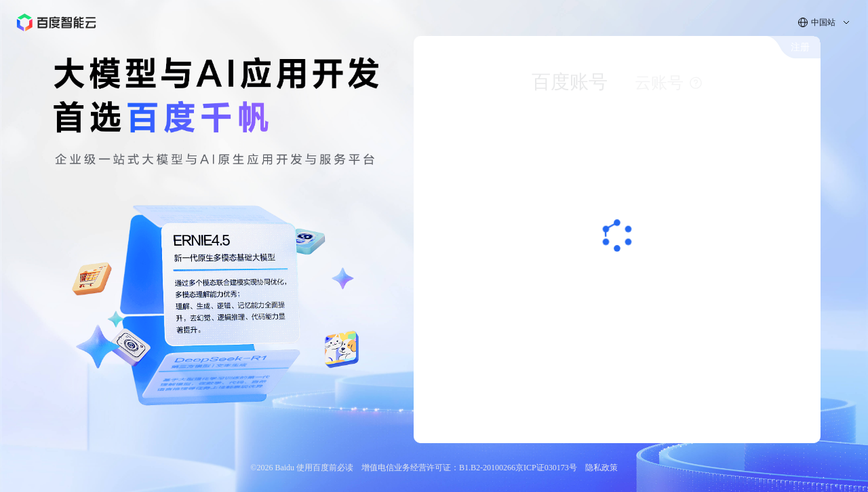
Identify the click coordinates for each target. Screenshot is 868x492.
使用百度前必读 (325, 468)
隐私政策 (601, 468)
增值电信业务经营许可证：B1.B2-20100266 (438, 468)
